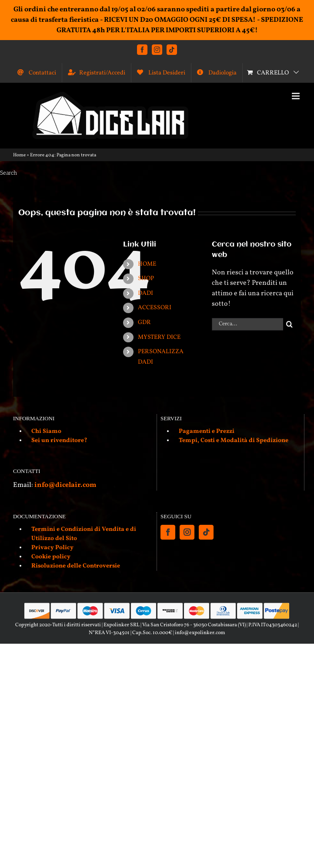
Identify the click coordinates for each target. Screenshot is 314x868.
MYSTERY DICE (159, 337)
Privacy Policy (52, 548)
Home (19, 155)
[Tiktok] (206, 532)
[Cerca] (289, 324)
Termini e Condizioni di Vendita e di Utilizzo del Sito (84, 534)
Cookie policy (51, 557)
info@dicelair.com (65, 485)
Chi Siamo (46, 431)
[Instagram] (187, 532)
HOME (147, 264)
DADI (145, 293)
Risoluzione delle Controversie (76, 566)
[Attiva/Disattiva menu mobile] (296, 96)
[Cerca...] (247, 324)
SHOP (146, 279)
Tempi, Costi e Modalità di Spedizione (234, 441)
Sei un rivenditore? (59, 441)
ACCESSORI (155, 308)
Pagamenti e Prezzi (207, 431)
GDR (144, 323)
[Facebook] (168, 532)
